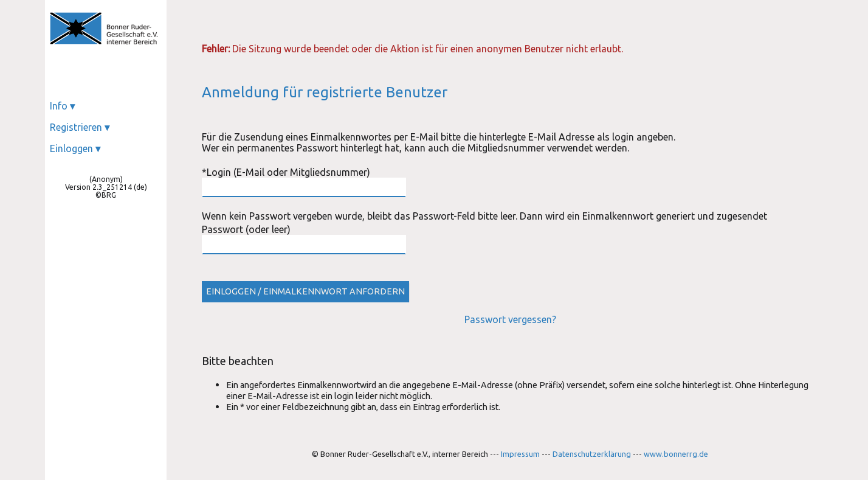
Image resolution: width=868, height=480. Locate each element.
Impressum (520, 454)
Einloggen (75, 148)
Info (62, 106)
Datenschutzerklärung (592, 454)
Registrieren (80, 127)
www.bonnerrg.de (676, 454)
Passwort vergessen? (510, 319)
